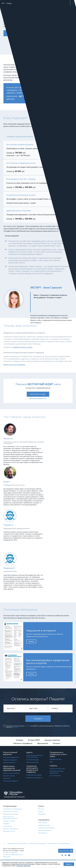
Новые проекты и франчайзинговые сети (10, 818)
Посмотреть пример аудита (38, 398)
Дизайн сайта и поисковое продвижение (61, 844)
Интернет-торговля (9, 821)
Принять (69, 864)
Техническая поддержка (10, 781)
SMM (51, 762)
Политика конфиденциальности (13, 855)
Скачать (31, 641)
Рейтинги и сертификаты (23, 744)
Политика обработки (23, 866)
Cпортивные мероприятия (46, 828)
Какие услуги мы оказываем (14, 365)
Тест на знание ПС (55, 776)
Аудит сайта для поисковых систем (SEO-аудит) (35, 756)
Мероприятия (43, 744)
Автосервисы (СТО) (9, 832)
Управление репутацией (34, 775)
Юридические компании (11, 814)
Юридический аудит (33, 763)
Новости (41, 812)
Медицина (6, 824)
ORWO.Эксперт (43, 823)
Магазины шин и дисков (10, 829)
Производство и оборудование (13, 809)
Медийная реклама (56, 760)
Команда (20, 740)
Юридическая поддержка (34, 778)
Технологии (7, 779)
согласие (28, 726)
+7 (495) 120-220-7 (38, 3)
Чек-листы (41, 809)
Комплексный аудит (33, 760)
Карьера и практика (52, 740)
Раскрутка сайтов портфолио (37, 844)
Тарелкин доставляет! (45, 831)
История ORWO (34, 740)
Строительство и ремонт (11, 812)
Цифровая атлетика (44, 825)
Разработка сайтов (9, 776)
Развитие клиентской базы (11, 773)
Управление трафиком (10, 760)
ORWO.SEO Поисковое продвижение (57, 772)
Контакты (57, 744)
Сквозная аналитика (9, 763)
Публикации (42, 814)
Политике (15, 728)
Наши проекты (43, 833)
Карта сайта (7, 857)
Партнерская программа (57, 769)
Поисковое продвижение (11, 758)
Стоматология (7, 826)
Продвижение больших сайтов (17, 844)
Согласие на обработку (10, 853)
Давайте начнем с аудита (23, 347)
